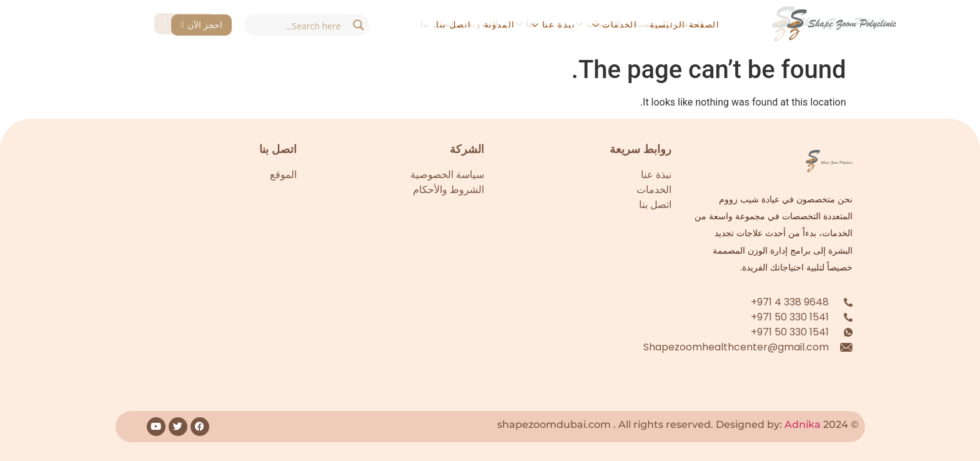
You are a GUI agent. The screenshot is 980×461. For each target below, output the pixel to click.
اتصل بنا (453, 24)
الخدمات (614, 24)
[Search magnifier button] (359, 25)
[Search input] (296, 25)
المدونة (500, 24)
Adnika (803, 424)
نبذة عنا (553, 24)
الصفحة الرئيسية (685, 24)
